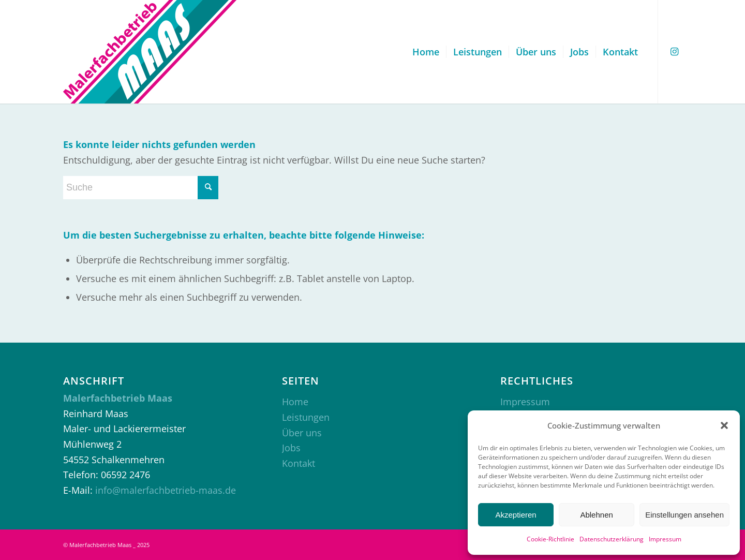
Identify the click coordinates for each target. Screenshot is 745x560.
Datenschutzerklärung (612, 539)
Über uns (302, 433)
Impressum (665, 539)
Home (295, 402)
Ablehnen (596, 515)
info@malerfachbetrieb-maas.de (166, 490)
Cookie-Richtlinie (550, 539)
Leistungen (306, 417)
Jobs (291, 448)
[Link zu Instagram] (674, 51)
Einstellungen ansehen (684, 515)
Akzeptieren (516, 515)
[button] (724, 425)
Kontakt (299, 463)
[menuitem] (426, 52)
